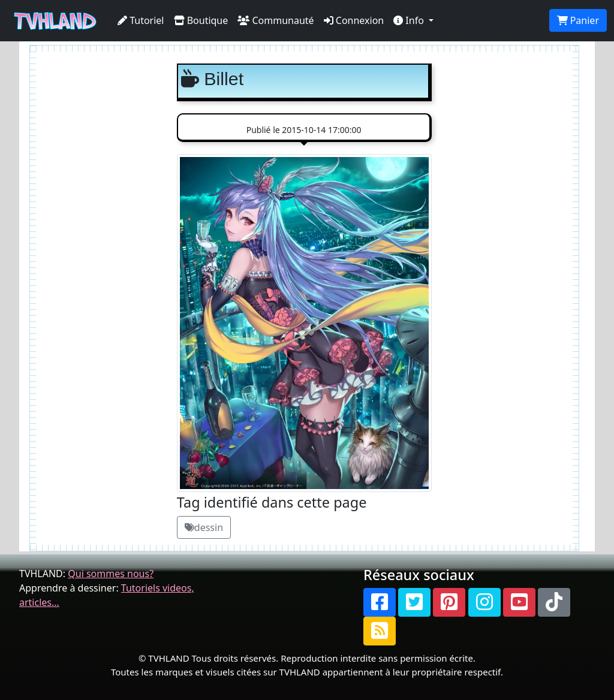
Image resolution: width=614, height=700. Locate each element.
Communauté (276, 20)
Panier (578, 20)
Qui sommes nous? (111, 574)
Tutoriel (141, 20)
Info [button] (410, 20)
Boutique (201, 20)
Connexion (354, 20)
